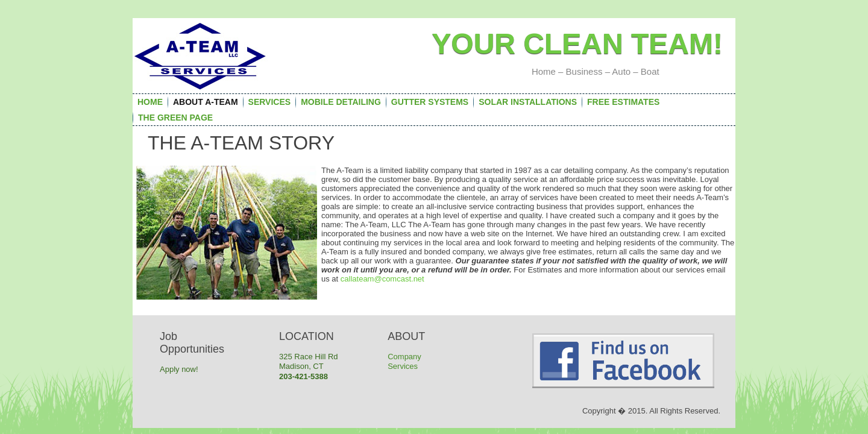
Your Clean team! (577, 44)
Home (150, 102)
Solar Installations (528, 102)
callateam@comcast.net (382, 279)
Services (270, 102)
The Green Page (175, 118)
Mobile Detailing (341, 102)
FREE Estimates (623, 102)
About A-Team (206, 102)
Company (404, 357)
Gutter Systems (430, 102)
